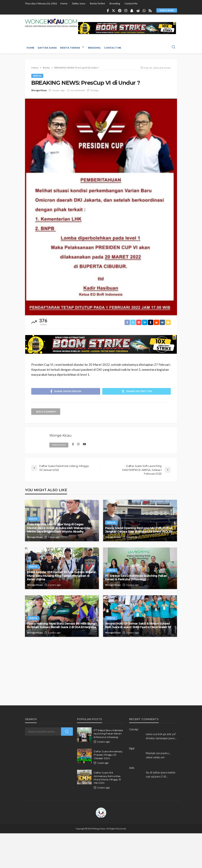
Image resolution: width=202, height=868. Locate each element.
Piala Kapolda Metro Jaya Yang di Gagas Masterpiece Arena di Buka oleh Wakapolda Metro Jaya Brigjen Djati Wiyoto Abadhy (58, 528)
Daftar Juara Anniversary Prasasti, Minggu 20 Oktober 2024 (108, 755)
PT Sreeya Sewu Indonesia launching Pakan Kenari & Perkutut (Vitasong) (136, 578)
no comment (78, 90)
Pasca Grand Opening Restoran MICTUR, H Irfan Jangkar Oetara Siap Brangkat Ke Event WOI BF (139, 530)
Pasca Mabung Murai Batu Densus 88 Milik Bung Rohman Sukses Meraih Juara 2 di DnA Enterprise (62, 625)
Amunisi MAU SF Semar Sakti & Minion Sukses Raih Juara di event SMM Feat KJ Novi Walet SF (138, 625)
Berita (37, 76)
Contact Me (131, 3)
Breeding (115, 3)
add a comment (46, 412)
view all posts (59, 445)
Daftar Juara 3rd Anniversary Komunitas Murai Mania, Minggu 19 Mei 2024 (107, 778)
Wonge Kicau (39, 90)
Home (64, 3)
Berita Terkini (97, 3)
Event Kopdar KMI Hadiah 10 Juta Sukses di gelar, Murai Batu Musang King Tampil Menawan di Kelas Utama (62, 576)
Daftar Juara (79, 3)
